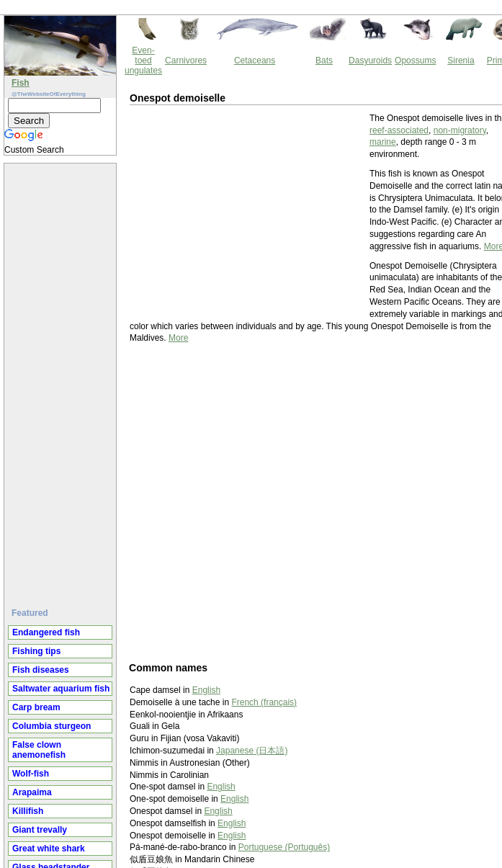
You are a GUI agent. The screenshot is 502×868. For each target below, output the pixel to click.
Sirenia (461, 61)
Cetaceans (255, 61)
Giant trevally (40, 830)
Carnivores (186, 61)
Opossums (415, 61)
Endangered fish (46, 632)
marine (383, 142)
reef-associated (399, 130)
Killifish (28, 811)
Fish (21, 83)
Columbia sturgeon (51, 726)
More (178, 338)
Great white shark (49, 849)
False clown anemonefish (39, 750)
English (206, 690)
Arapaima (32, 792)
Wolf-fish (31, 774)
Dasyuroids (370, 61)
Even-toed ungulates (143, 61)
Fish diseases (41, 670)
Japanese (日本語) (252, 751)
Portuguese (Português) (284, 847)
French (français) (264, 702)
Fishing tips (36, 651)
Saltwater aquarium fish (61, 689)
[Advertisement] (62, 380)
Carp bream (36, 707)
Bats (324, 61)
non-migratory (460, 130)
